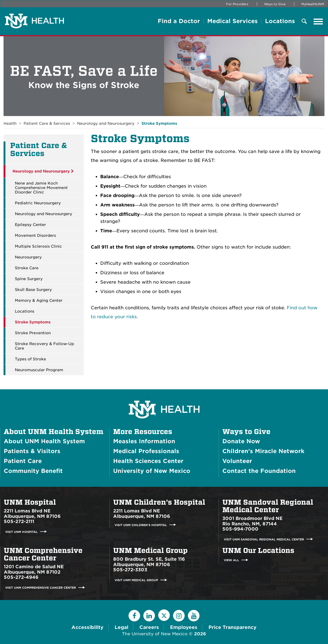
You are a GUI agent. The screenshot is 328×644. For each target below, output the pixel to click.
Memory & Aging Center (39, 300)
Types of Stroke (30, 359)
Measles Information (144, 441)
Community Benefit (33, 471)
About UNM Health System (54, 432)
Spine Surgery (29, 279)
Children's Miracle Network (263, 451)
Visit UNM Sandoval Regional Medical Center (264, 539)
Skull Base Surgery (33, 290)
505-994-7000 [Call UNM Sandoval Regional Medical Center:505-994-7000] (240, 529)
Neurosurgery (28, 257)
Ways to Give (275, 4)
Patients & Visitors (32, 451)
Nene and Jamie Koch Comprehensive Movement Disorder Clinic (41, 188)
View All (231, 560)
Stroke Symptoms (159, 123)
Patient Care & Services (47, 123)
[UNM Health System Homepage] (164, 396)
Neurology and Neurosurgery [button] (43, 171)
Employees (184, 627)
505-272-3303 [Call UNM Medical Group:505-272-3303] (130, 570)
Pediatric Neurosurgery (38, 203)
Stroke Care (27, 268)
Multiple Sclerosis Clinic (38, 246)
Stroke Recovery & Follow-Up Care (44, 346)
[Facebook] (134, 616)
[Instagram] (179, 616)
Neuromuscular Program (39, 370)
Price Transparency (233, 627)
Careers (149, 627)
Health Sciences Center (148, 461)
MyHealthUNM (313, 4)
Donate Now (241, 441)
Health (10, 123)
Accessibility (87, 627)
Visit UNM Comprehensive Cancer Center (41, 588)
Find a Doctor (179, 21)
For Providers (237, 4)
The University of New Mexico (155, 634)
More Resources (143, 432)
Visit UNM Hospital (21, 532)
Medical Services (233, 21)
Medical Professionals (146, 451)
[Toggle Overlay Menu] (304, 22)
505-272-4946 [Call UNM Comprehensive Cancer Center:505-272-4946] (21, 577)
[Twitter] (164, 615)
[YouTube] (194, 616)
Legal (121, 627)
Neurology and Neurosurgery (106, 123)
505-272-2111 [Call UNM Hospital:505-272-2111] (19, 521)
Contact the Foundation (259, 471)
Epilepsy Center (30, 225)
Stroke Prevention (33, 333)
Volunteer (237, 461)
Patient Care (23, 461)
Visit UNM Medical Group (136, 580)
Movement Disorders (35, 235)
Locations (280, 21)
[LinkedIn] (149, 616)
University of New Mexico (152, 471)
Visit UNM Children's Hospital (141, 525)
